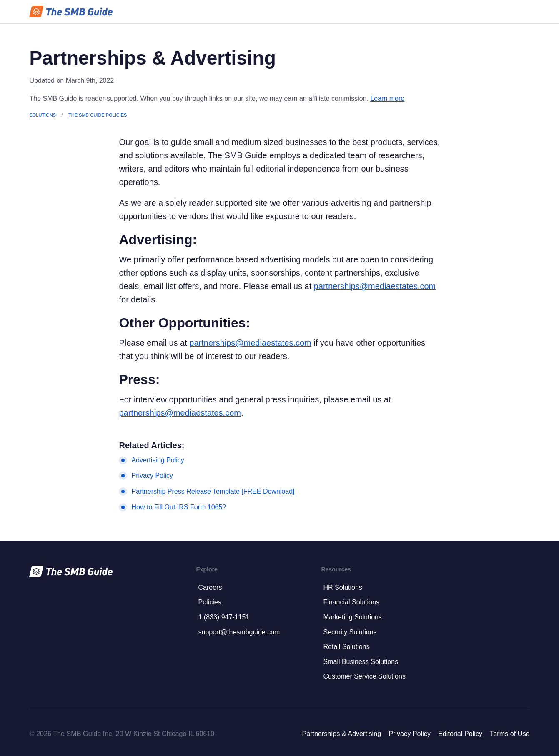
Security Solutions (350, 632)
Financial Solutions (351, 602)
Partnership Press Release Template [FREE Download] (213, 491)
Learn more (387, 99)
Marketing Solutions (352, 617)
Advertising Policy (158, 460)
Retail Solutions (346, 647)
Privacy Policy (152, 475)
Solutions (42, 115)
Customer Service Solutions (364, 676)
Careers (210, 588)
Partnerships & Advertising (341, 734)
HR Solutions (342, 588)
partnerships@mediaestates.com (375, 286)
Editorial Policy (460, 734)
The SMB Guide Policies (98, 115)
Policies (209, 602)
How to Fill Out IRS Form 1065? (179, 507)
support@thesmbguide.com (239, 632)
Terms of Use (510, 734)
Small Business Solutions (361, 662)
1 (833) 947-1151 (224, 617)
